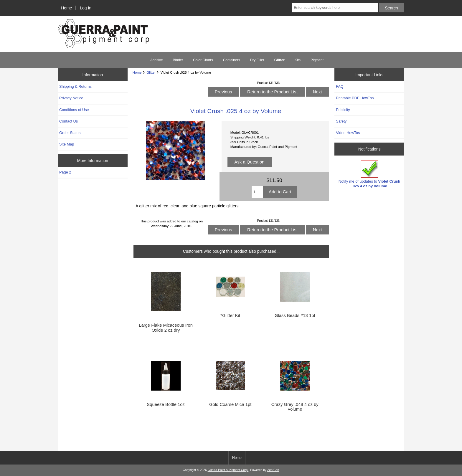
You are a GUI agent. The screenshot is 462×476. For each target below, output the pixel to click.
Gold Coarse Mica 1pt (230, 404)
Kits (298, 60)
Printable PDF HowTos (355, 98)
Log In (86, 8)
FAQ (340, 86)
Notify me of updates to (369, 174)
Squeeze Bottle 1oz (166, 404)
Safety (341, 121)
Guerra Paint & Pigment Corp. (228, 470)
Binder (178, 60)
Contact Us (69, 121)
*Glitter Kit (230, 315)
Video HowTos (348, 133)
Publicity (343, 110)
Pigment (317, 60)
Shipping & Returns (75, 86)
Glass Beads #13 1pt (295, 315)
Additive (157, 60)
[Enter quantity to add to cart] (257, 192)
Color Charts (203, 60)
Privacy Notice (71, 98)
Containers (232, 60)
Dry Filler (257, 60)
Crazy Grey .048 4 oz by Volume (295, 407)
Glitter (151, 72)
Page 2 (65, 172)
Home (66, 8)
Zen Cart (273, 470)
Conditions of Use (74, 110)
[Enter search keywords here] (335, 8)
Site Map (67, 144)
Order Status (70, 133)
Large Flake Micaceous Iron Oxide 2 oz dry (166, 328)
